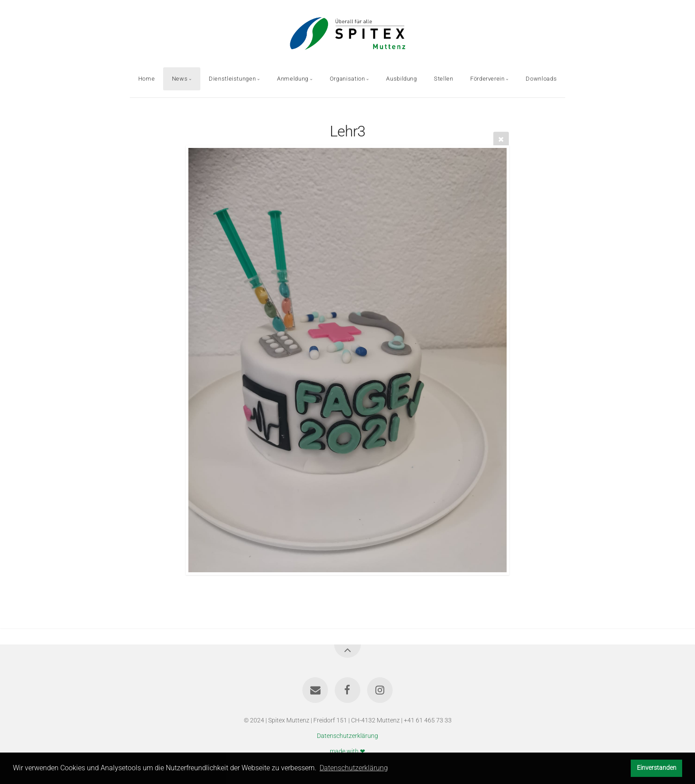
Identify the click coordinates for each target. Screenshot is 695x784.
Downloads (541, 79)
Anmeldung (293, 79)
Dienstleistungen (232, 79)
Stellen (443, 79)
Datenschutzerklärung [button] (354, 768)
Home (147, 79)
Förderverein (488, 79)
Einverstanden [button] (657, 768)
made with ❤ (347, 751)
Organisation (347, 79)
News (180, 79)
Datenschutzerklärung (347, 736)
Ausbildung (401, 79)
